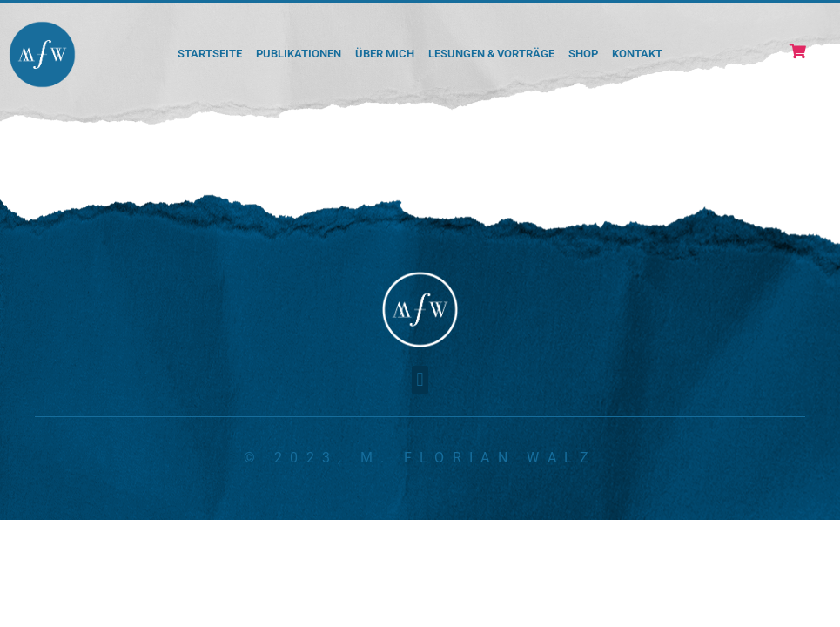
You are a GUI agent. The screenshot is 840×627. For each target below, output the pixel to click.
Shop (583, 54)
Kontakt (637, 54)
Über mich (385, 54)
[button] (420, 380)
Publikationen (299, 54)
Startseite (210, 54)
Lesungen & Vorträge (491, 54)
